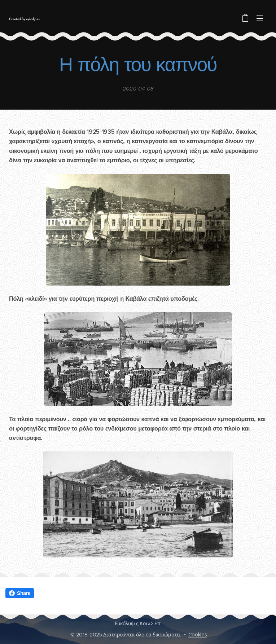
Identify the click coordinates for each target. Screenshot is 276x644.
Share (20, 593)
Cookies (198, 635)
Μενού (260, 18)
